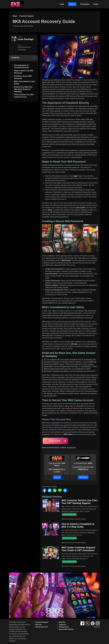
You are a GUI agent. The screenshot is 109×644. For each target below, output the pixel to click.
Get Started (83, 477)
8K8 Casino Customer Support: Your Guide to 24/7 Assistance (79, 549)
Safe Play (62, 622)
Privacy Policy (64, 627)
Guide (96, 4)
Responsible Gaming (66, 629)
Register (72, 4)
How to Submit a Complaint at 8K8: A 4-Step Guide (78, 525)
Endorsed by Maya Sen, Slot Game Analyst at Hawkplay (23, 89)
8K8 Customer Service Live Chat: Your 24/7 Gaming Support (80, 502)
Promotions (85, 4)
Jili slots (74, 344)
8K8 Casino (66, 260)
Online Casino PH (42, 627)
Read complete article (69, 514)
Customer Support (42, 622)
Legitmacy (62, 624)
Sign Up (57, 477)
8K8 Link (38, 624)
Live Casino (81, 208)
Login (62, 4)
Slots (50, 210)
